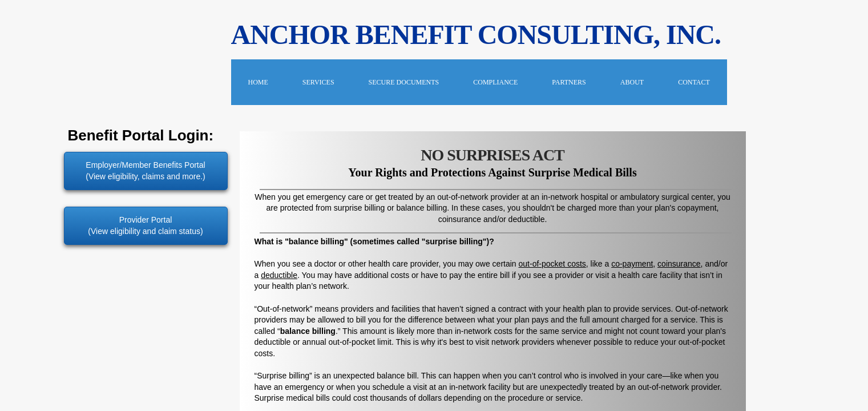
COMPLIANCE (495, 82)
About (632, 82)
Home (258, 82)
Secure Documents (404, 82)
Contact (694, 82)
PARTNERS (569, 82)
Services (318, 82)
